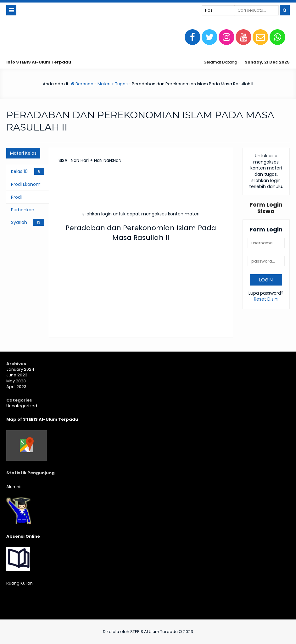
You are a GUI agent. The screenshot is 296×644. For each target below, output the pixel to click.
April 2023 (16, 387)
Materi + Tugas (113, 84)
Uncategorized (22, 406)
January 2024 (20, 369)
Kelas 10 (19, 171)
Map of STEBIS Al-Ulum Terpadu (42, 419)
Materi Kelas (23, 153)
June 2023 (17, 375)
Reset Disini (266, 299)
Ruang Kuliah (20, 583)
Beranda (82, 84)
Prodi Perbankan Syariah (23, 210)
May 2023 (16, 381)
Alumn (13, 487)
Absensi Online (23, 536)
